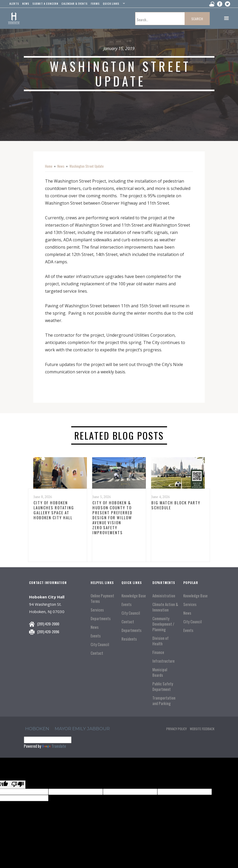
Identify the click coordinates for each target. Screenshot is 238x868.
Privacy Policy (176, 729)
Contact (97, 653)
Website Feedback (202, 729)
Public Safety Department (163, 686)
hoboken (37, 729)
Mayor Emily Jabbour (82, 729)
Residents (129, 639)
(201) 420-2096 (48, 632)
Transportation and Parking (164, 701)
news (26, 4)
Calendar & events (75, 4)
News (61, 166)
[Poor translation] (18, 785)
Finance (158, 652)
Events (96, 636)
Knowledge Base (134, 596)
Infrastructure (164, 661)
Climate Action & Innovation (165, 607)
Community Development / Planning (163, 624)
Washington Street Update (87, 166)
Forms (95, 4)
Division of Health (160, 641)
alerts (14, 4)
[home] (14, 18)
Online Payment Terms (102, 598)
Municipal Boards (160, 672)
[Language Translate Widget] (48, 740)
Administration (164, 596)
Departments (101, 618)
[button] (113, 5)
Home (49, 166)
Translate (54, 746)
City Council (100, 644)
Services (97, 610)
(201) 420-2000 (48, 624)
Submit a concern (45, 4)
